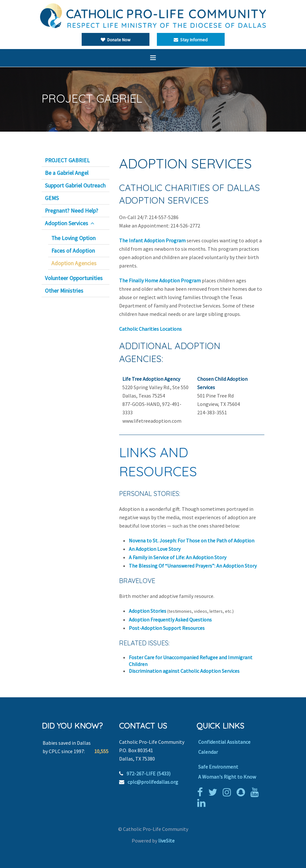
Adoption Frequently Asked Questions (170, 620)
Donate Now (116, 40)
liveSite (166, 841)
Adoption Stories (148, 611)
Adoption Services (66, 223)
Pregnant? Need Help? (71, 211)
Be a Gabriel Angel (67, 173)
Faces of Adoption (73, 251)
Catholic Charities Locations (150, 329)
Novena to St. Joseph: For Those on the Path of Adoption (192, 540)
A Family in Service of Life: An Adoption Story (178, 557)
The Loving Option (73, 238)
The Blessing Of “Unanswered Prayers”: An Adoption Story (193, 566)
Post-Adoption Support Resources (167, 628)
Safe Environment (218, 767)
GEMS (52, 198)
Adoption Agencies (74, 263)
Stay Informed (191, 40)
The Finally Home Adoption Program (160, 280)
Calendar (208, 752)
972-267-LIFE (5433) (148, 773)
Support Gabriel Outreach (75, 186)
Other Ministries (64, 291)
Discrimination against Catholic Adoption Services (184, 671)
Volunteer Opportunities (74, 278)
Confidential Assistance (224, 742)
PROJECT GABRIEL (67, 160)
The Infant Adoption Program (152, 240)
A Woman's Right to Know (227, 777)
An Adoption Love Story (155, 549)
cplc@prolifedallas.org (153, 782)
